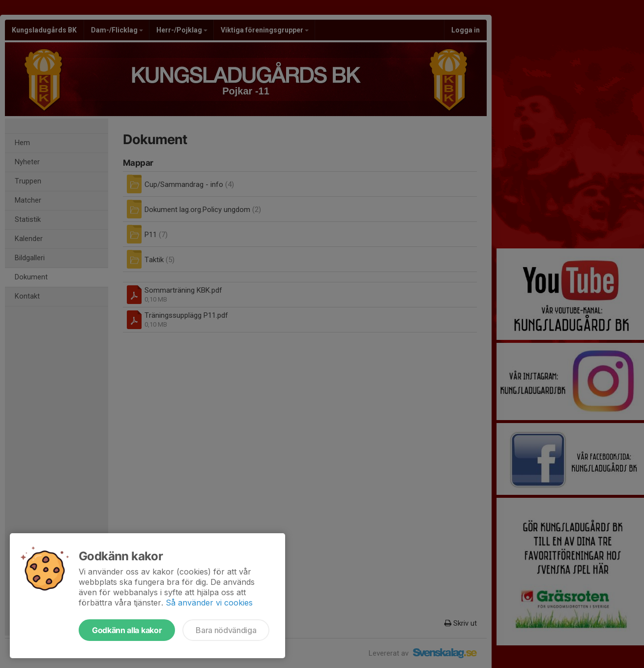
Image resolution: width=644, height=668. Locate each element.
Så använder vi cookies (209, 603)
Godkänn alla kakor (127, 630)
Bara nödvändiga (226, 630)
